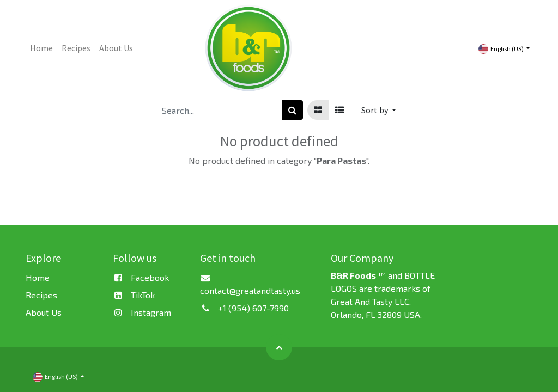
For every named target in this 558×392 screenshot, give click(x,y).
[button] (379, 110)
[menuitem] (41, 48)
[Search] (292, 110)
